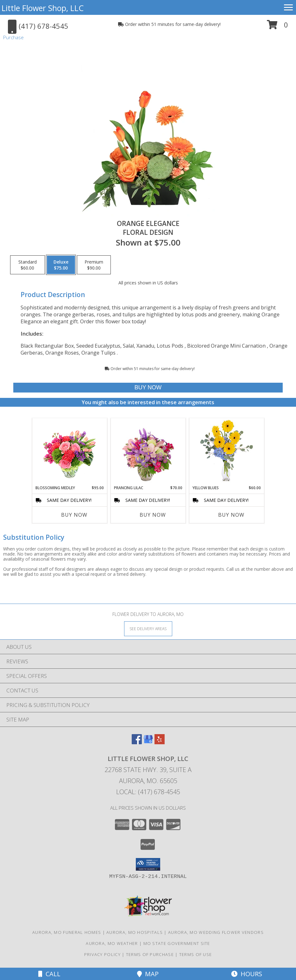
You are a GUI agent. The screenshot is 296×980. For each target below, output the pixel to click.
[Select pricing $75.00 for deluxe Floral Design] (61, 265)
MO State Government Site (177, 943)
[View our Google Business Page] (148, 742)
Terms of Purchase (150, 954)
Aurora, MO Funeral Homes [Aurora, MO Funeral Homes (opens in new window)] (67, 932)
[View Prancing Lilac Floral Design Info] (148, 452)
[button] (277, 27)
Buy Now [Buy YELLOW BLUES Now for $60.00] (231, 515)
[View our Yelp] (160, 742)
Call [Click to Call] (49, 974)
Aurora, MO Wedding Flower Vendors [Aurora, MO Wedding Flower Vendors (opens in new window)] (216, 932)
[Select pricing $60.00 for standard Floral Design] (28, 265)
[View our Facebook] (137, 742)
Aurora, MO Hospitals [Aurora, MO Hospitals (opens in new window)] (135, 932)
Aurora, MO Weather (112, 943)
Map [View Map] (148, 974)
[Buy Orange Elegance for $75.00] (148, 388)
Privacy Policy (102, 954)
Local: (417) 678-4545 (148, 792)
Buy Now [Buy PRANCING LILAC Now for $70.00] (153, 515)
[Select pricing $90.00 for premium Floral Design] (94, 265)
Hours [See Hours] (247, 974)
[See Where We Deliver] (148, 628)
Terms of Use (196, 954)
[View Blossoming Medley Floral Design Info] (69, 452)
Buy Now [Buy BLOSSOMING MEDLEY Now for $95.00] (74, 515)
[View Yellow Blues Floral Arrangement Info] (227, 452)
